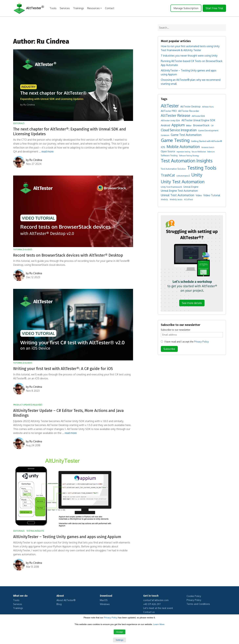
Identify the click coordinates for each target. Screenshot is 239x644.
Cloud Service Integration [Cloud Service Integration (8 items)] (179, 130)
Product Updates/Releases (28, 405)
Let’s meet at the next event (158, 608)
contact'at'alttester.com (156, 600)
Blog (59, 604)
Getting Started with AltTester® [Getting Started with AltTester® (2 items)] (207, 141)
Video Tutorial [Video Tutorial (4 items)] (212, 195)
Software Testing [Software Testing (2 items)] (169, 155)
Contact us (149, 612)
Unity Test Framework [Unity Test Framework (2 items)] (171, 187)
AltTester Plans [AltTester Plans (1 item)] (208, 107)
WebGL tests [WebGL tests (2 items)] (176, 199)
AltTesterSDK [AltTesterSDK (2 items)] (198, 116)
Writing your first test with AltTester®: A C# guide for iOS (63, 369)
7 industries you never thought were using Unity (189, 56)
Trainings (79, 8)
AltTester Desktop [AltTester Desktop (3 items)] (190, 106)
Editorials (19, 123)
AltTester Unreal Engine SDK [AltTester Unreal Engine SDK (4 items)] (198, 120)
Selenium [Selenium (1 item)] (211, 152)
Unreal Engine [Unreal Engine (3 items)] (191, 187)
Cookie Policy (194, 596)
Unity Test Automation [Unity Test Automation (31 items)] (183, 182)
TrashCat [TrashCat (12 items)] (168, 175)
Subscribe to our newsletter (176, 330)
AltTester (29, 8)
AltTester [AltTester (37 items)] (170, 106)
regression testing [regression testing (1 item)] (183, 152)
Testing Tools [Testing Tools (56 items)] (202, 168)
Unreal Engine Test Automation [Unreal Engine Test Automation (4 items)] (179, 191)
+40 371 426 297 (152, 604)
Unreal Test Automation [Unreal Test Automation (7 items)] (177, 195)
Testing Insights (35, 531)
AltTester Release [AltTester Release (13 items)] (176, 115)
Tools (53, 8)
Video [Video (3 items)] (199, 195)
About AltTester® (66, 600)
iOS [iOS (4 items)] (163, 147)
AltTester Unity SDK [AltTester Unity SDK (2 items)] (170, 120)
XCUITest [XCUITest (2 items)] (188, 199)
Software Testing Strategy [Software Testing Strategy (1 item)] (189, 156)
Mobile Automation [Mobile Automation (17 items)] (183, 146)
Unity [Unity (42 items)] (197, 175)
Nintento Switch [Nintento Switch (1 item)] (208, 147)
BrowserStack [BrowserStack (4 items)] (201, 125)
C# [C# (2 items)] (212, 126)
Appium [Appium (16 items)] (178, 125)
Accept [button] (120, 632)
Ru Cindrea (36, 160)
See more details (192, 303)
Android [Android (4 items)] (165, 125)
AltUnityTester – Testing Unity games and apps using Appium (67, 537)
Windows (105, 604)
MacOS (104, 600)
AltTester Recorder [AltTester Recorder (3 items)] (189, 111)
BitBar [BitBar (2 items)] (189, 126)
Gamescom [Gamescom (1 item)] (165, 135)
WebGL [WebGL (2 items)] (165, 199)
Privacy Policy (201, 342)
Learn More (159, 624)
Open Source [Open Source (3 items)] (168, 151)
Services (65, 8)
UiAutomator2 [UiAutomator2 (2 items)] (183, 176)
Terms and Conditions (198, 604)
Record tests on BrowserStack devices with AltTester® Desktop (68, 255)
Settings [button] (119, 640)
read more (48, 152)
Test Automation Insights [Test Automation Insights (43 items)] (187, 161)
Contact (110, 8)
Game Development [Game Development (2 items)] (208, 130)
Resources (93, 8)
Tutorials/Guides (23, 249)
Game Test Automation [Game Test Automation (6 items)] (186, 135)
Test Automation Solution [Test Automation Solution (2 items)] (173, 169)
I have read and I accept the (187, 342)
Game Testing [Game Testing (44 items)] (175, 140)
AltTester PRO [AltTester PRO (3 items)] (169, 111)
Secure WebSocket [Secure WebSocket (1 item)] (199, 152)
